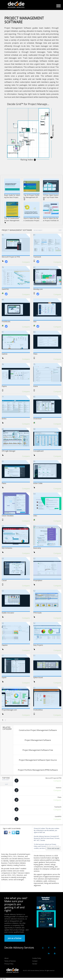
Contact (35, 961)
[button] (6, 832)
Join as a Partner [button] (15, 938)
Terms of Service (10, 961)
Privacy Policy (9, 964)
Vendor (35, 964)
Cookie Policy (37, 958)
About (6, 958)
